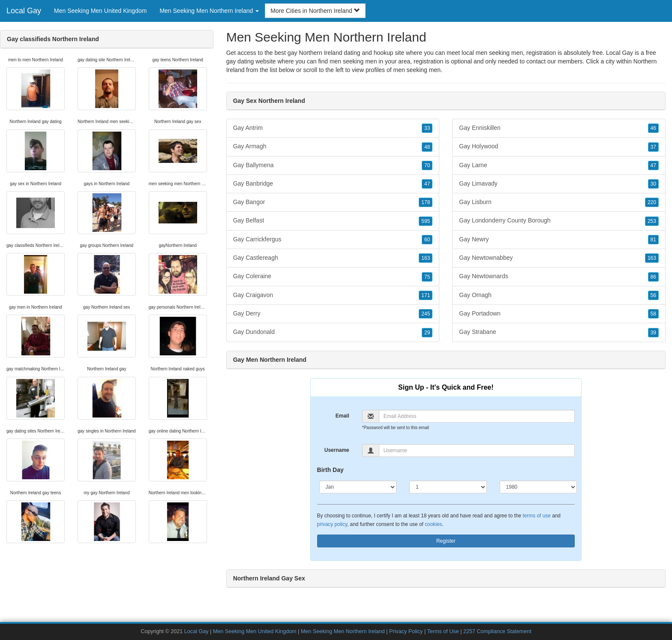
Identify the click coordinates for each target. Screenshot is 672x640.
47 (427, 184)
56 (653, 295)
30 (653, 184)
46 (653, 128)
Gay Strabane (559, 332)
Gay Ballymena (333, 165)
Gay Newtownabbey (559, 258)
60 (427, 240)
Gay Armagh (333, 147)
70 (427, 165)
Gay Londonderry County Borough (559, 221)
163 (426, 258)
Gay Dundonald (333, 332)
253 (652, 221)
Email (342, 416)
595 (426, 221)
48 (427, 147)
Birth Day (330, 470)
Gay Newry (559, 240)
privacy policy (332, 524)
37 (653, 147)
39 (653, 333)
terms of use (536, 516)
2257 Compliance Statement (497, 631)
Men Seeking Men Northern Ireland (343, 631)
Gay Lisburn (559, 202)
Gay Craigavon (333, 295)
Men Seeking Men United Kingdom (100, 11)
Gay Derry (333, 314)
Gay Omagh (559, 295)
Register (446, 541)
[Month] (358, 487)
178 (426, 202)
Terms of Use (443, 631)
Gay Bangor (333, 202)
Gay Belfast (333, 221)
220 (652, 202)
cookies (433, 524)
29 (427, 333)
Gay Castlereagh (333, 258)
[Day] (448, 487)
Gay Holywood (559, 147)
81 (653, 240)
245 (426, 314)
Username (337, 450)
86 (653, 277)
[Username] (477, 451)
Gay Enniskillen (559, 128)
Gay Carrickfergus (333, 240)
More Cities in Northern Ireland (315, 11)
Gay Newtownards (559, 276)
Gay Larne (559, 165)
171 (426, 295)
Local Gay (24, 11)
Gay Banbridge (333, 184)
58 (653, 314)
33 (427, 128)
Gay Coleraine (333, 276)
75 (427, 277)
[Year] (538, 487)
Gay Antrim (333, 128)
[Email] (477, 416)
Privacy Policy (406, 631)
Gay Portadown (559, 314)
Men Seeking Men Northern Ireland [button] (209, 11)
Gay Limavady (559, 184)
